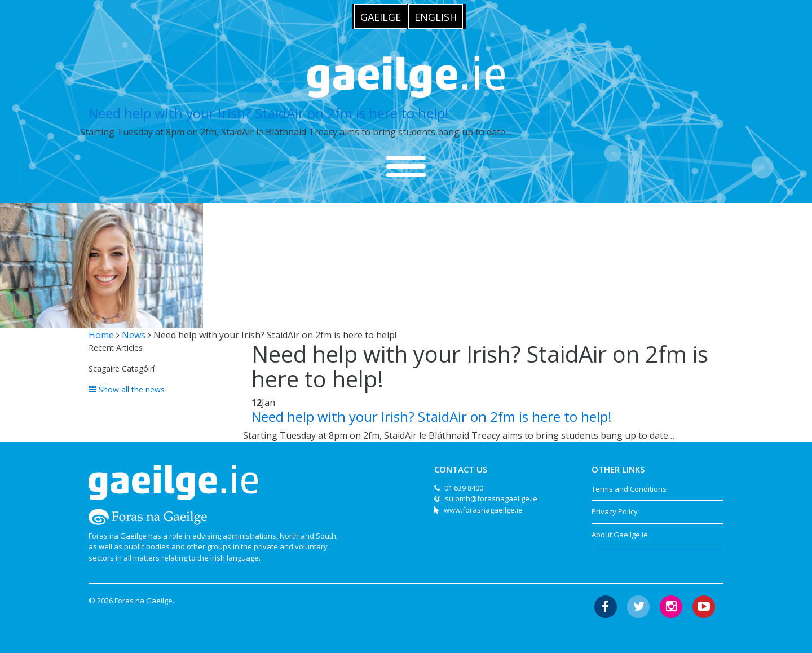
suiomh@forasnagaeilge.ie (491, 498)
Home (101, 335)
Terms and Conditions (629, 489)
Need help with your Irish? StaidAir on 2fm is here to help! (269, 113)
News (134, 335)
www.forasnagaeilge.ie (483, 510)
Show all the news (127, 389)
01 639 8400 (464, 488)
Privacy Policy (615, 511)
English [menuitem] (436, 17)
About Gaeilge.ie (620, 535)
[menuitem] (381, 16)
